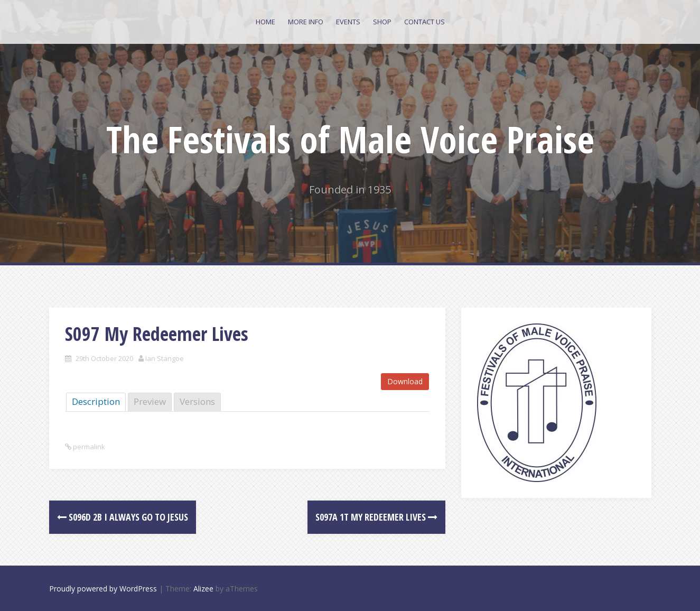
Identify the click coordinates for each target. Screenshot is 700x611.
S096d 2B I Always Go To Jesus (123, 517)
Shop (382, 22)
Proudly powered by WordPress (103, 589)
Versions (197, 401)
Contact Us (424, 22)
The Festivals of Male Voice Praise (350, 139)
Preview (150, 401)
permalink (88, 447)
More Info (306, 22)
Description (96, 401)
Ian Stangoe (165, 358)
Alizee (203, 589)
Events (348, 22)
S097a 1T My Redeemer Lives (376, 517)
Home (265, 22)
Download (405, 381)
